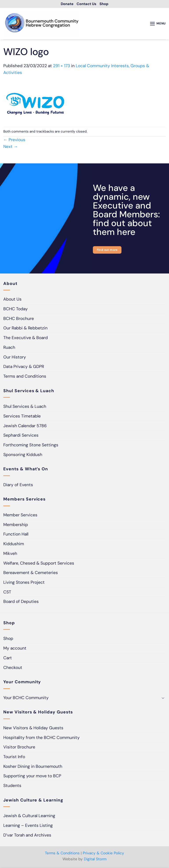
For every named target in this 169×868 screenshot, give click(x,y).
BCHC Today (16, 310)
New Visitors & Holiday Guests (33, 729)
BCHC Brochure (19, 319)
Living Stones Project (24, 583)
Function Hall (16, 535)
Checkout (13, 668)
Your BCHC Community (26, 698)
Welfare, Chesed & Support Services (39, 564)
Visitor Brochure (19, 748)
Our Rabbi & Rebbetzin (25, 329)
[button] (157, 24)
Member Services (20, 516)
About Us (12, 300)
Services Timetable (22, 417)
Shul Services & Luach (25, 407)
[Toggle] (163, 699)
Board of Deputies (21, 602)
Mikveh (10, 554)
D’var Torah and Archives (27, 836)
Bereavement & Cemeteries (31, 573)
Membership (16, 525)
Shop (8, 639)
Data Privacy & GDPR (24, 367)
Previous (14, 141)
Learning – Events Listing (28, 826)
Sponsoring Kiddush (23, 455)
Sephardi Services (21, 436)
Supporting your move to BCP (32, 777)
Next (11, 147)
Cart (8, 658)
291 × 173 (62, 66)
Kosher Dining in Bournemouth (33, 767)
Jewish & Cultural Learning (29, 817)
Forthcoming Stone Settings (31, 446)
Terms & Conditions (62, 854)
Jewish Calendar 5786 (25, 426)
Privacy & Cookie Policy (103, 854)
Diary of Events (18, 485)
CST (7, 593)
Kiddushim (14, 545)
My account (15, 649)
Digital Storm (95, 860)
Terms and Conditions (25, 377)
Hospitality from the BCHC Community (41, 738)
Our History (15, 358)
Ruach (9, 348)
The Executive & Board (26, 339)
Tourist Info (14, 757)
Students (12, 786)
